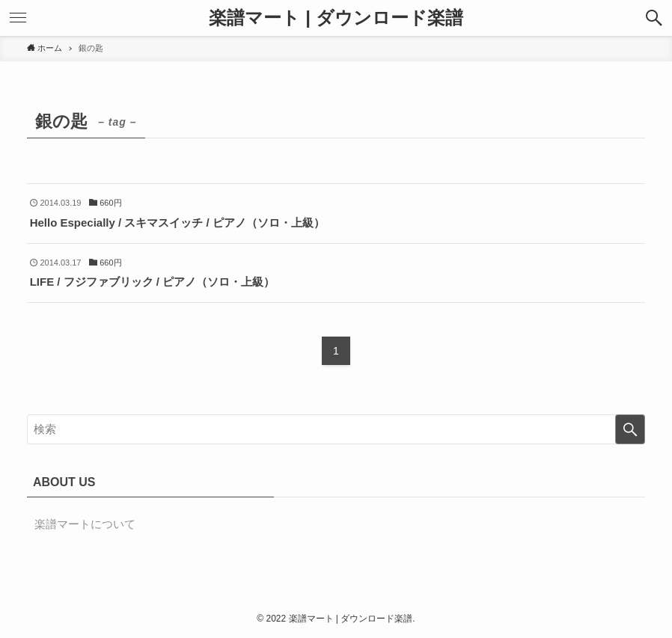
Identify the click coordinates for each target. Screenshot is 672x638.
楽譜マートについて (85, 524)
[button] (654, 18)
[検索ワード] (336, 429)
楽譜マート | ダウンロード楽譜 (336, 18)
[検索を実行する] (630, 429)
